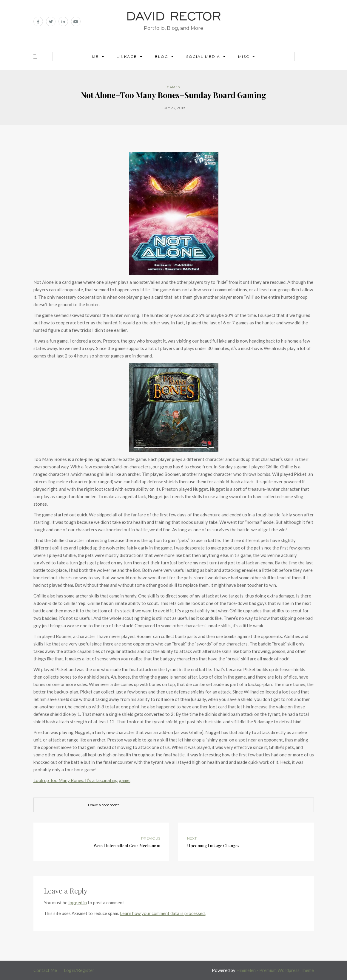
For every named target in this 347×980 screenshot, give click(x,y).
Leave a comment (104, 805)
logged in (78, 902)
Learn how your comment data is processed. (163, 913)
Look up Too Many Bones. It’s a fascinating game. (82, 780)
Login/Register (79, 970)
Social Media (203, 56)
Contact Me (45, 970)
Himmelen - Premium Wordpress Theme (275, 970)
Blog (162, 56)
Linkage (127, 56)
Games (173, 87)
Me (95, 56)
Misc (244, 56)
